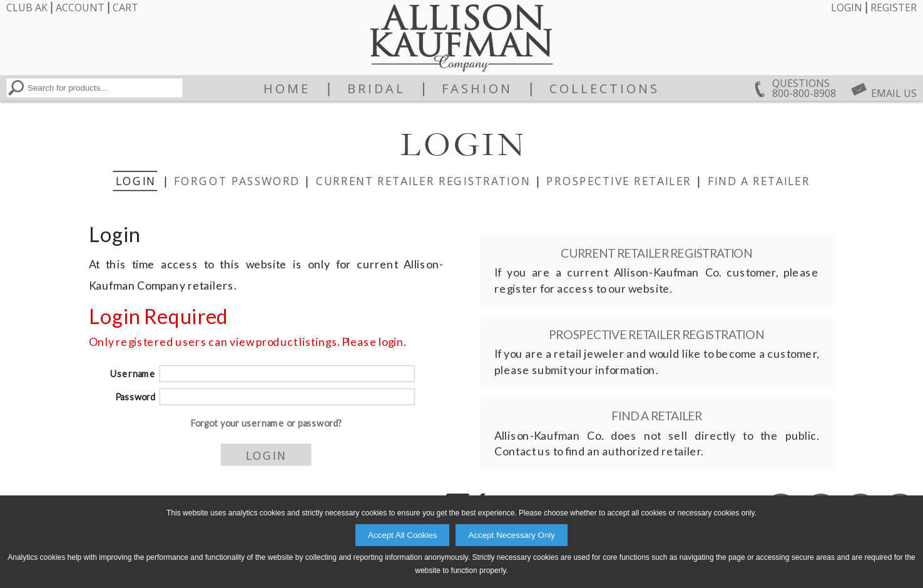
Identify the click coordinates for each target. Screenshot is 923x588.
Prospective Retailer (619, 180)
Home (287, 89)
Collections (604, 89)
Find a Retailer (758, 180)
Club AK (27, 8)
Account (80, 8)
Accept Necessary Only (512, 535)
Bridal (376, 89)
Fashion (477, 89)
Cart (125, 8)
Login (847, 8)
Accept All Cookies (402, 535)
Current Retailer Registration (423, 180)
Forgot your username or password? (266, 423)
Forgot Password (236, 180)
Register (894, 8)
